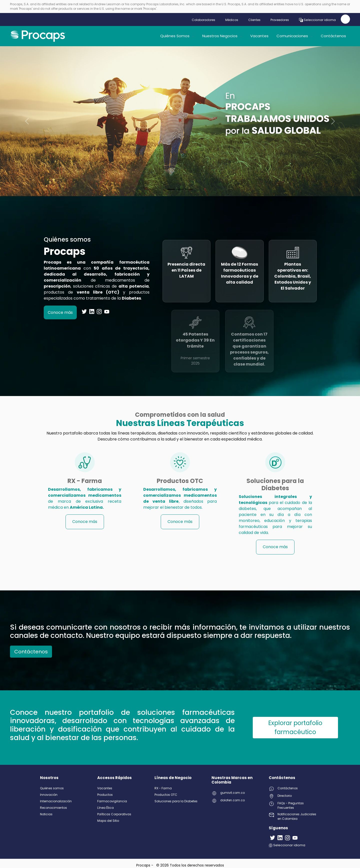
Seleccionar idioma (317, 20)
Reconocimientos (53, 808)
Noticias (46, 814)
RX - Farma (163, 788)
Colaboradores (203, 20)
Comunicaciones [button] (295, 36)
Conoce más (68, 522)
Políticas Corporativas (114, 814)
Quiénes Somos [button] (177, 36)
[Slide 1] (180, 189)
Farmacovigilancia (112, 801)
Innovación (49, 795)
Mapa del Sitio (108, 821)
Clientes (254, 20)
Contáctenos (333, 36)
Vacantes (259, 36)
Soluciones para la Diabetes (176, 801)
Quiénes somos (52, 788)
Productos (105, 795)
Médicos (232, 20)
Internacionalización (56, 801)
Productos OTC (166, 795)
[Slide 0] (171, 189)
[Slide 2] (189, 189)
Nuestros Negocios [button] (222, 36)
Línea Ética (105, 808)
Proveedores (280, 20)
